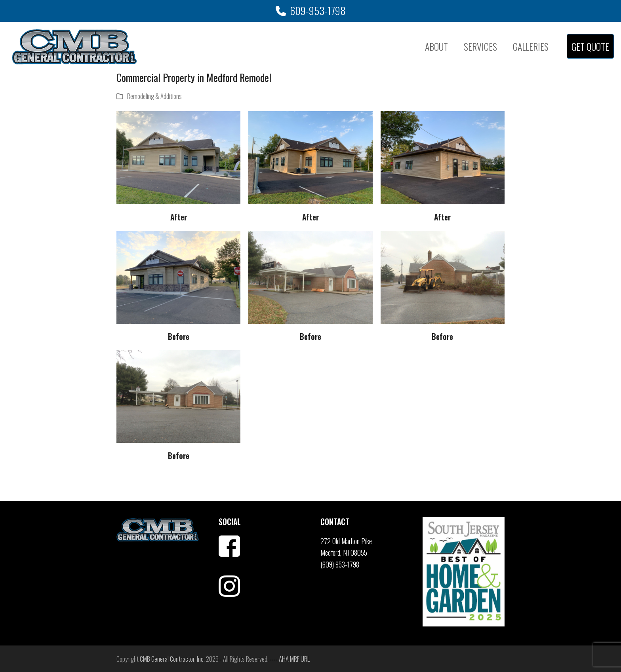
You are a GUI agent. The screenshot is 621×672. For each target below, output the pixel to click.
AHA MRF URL (294, 659)
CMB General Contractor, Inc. (172, 659)
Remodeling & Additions (154, 96)
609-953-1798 (318, 10)
